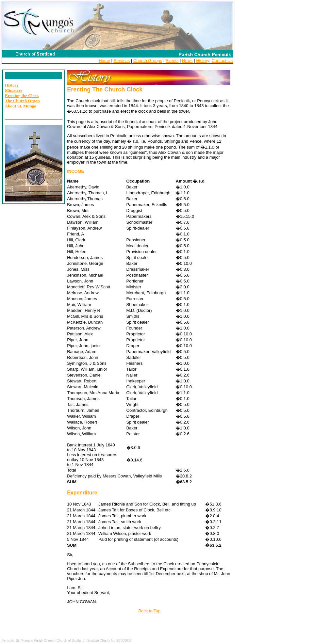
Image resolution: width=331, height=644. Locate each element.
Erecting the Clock (22, 96)
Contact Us (222, 61)
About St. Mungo (21, 106)
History (203, 61)
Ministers (14, 90)
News (187, 61)
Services (122, 61)
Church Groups (148, 61)
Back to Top (149, 611)
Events (172, 61)
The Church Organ (22, 101)
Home (104, 61)
